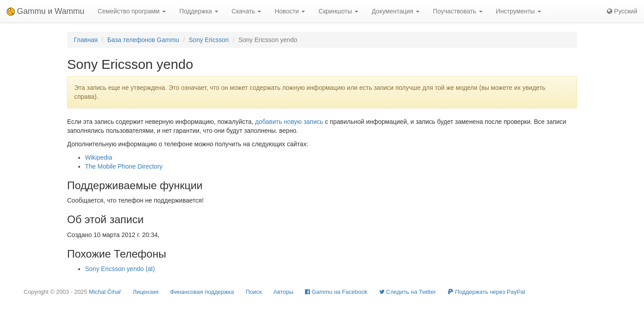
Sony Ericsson (209, 40)
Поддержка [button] (199, 11)
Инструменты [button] (519, 11)
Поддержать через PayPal (486, 292)
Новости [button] (290, 11)
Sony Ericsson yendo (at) (120, 269)
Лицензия (146, 292)
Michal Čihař (105, 292)
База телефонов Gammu (143, 40)
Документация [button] (396, 11)
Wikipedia (99, 157)
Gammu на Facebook (336, 292)
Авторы (283, 292)
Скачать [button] (246, 11)
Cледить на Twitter (408, 292)
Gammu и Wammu (45, 11)
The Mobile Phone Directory (124, 166)
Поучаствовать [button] (458, 11)
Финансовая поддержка (202, 292)
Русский (622, 11)
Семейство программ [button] (131, 11)
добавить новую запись (289, 122)
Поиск (254, 292)
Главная (86, 40)
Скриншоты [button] (338, 11)
